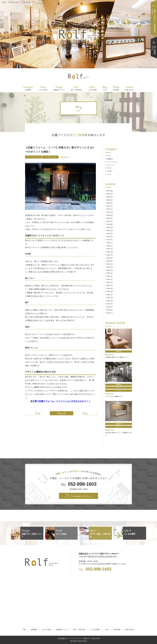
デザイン (110, 168)
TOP (24, 629)
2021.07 (110, 295)
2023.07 (110, 221)
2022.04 (110, 267)
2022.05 (110, 264)
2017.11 (110, 313)
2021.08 (110, 292)
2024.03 (110, 197)
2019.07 (110, 307)
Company (28, 88)
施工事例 (117, 629)
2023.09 (110, 215)
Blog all (61, 413)
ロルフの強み (46, 629)
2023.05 (110, 227)
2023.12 (110, 206)
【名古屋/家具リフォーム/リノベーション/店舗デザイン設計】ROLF (79, 638)
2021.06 (110, 298)
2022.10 (110, 249)
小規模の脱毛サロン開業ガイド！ (117, 357)
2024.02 (110, 200)
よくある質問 (95, 629)
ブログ (107, 629)
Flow (76, 88)
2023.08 (110, 218)
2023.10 (110, 212)
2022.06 (110, 261)
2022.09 (110, 252)
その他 (109, 171)
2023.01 (110, 240)
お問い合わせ (130, 629)
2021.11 (110, 282)
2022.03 (110, 270)
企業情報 (34, 629)
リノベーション (33, 157)
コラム (109, 174)
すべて (109, 156)
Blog (105, 88)
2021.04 (110, 304)
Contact (129, 88)
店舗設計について (62, 629)
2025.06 (110, 191)
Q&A (92, 88)
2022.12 (110, 243)
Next (85, 413)
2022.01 (110, 276)
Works (116, 88)
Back (38, 413)
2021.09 (110, 288)
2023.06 (110, 224)
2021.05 (110, 301)
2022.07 (110, 258)
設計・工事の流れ (79, 629)
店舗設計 (110, 159)
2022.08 (110, 255)
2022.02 (110, 273)
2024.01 (110, 203)
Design (59, 88)
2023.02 (110, 237)
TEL (78, 484)
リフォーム (50, 157)
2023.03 (110, 234)
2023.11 (110, 209)
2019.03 (110, 310)
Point (43, 88)
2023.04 (110, 230)
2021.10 (110, 285)
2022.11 (110, 246)
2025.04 (110, 194)
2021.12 (110, 279)
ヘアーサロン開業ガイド (114, 396)
